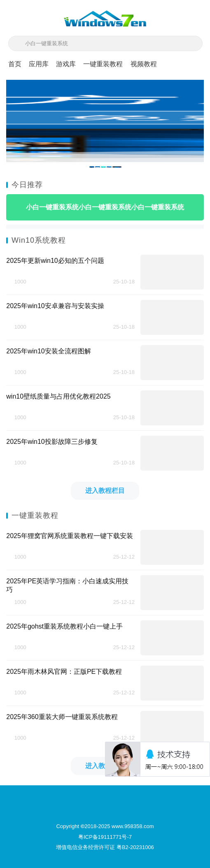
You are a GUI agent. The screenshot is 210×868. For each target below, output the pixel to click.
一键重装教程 (103, 64)
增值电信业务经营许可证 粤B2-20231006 (105, 847)
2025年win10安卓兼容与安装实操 (55, 306)
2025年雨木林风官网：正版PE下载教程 (64, 672)
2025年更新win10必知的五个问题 (55, 261)
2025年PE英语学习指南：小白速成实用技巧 (67, 585)
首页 (15, 64)
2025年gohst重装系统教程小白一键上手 (64, 626)
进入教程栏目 (105, 491)
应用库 (39, 64)
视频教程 (144, 64)
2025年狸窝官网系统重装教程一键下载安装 (70, 536)
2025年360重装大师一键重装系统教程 (62, 717)
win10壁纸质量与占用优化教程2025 (58, 396)
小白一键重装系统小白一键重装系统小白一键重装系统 (105, 207)
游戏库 (66, 64)
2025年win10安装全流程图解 (48, 351)
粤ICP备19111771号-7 (105, 837)
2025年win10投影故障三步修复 (52, 442)
